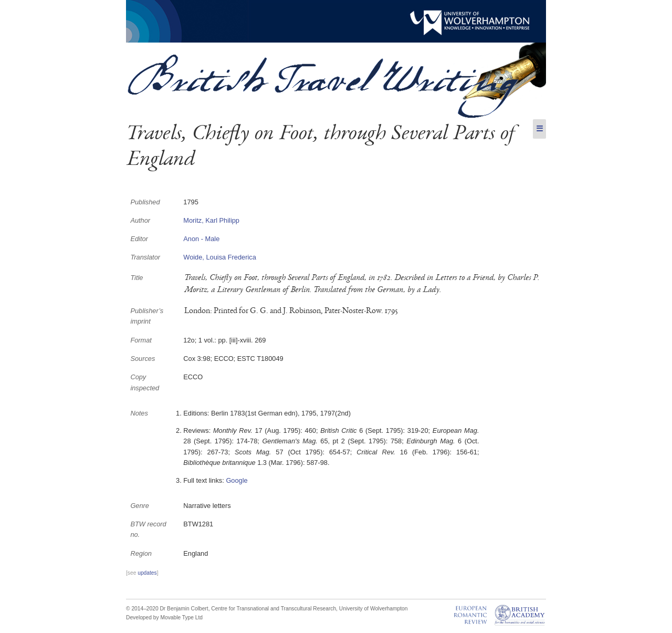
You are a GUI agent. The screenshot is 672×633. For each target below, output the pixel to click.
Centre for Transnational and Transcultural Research (274, 609)
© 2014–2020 (142, 609)
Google (237, 480)
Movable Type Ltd (181, 618)
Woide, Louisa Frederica (219, 257)
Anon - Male (201, 239)
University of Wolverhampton (374, 609)
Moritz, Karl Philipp (211, 220)
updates (147, 573)
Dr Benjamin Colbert (184, 609)
